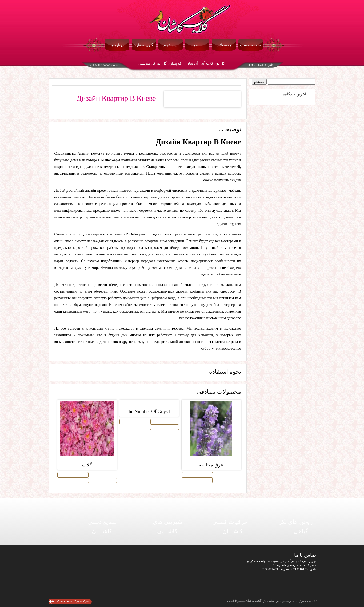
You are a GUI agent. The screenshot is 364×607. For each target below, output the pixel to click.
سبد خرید (171, 45)
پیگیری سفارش (144, 45)
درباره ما (117, 45)
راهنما (197, 45)
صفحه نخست (251, 45)
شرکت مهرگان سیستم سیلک (73, 601)
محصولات (224, 45)
